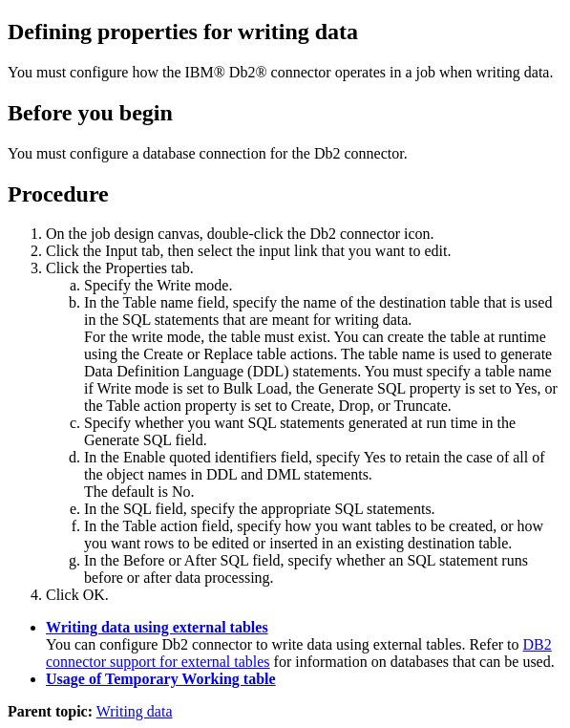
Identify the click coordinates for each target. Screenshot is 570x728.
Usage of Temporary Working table (161, 679)
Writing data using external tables (157, 627)
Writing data (135, 711)
